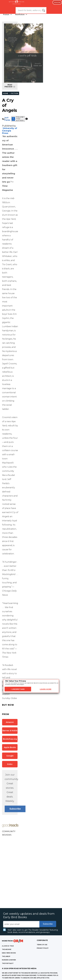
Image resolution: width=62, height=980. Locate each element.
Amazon (10, 722)
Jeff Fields (7, 119)
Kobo (10, 764)
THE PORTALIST (8, 963)
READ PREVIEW (10, 86)
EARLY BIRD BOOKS (9, 953)
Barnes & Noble (10, 731)
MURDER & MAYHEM (9, 960)
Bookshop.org (10, 739)
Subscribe (57, 2)
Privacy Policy (43, 948)
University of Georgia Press (10, 131)
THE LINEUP (6, 956)
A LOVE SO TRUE (8, 946)
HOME (6, 93)
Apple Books (10, 747)
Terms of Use (42, 945)
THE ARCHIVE (7, 949)
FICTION (15, 93)
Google (10, 756)
